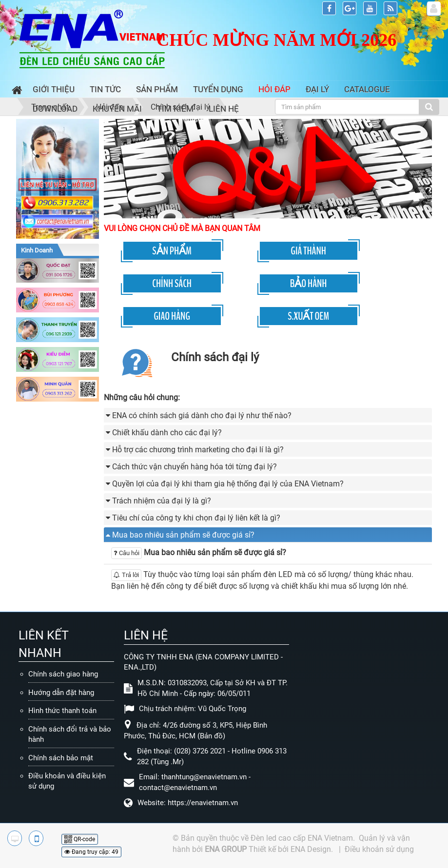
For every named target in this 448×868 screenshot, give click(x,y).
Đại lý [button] (317, 89)
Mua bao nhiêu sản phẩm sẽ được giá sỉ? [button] (183, 535)
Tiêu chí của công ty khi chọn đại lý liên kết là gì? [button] (196, 518)
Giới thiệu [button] (54, 89)
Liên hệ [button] (224, 109)
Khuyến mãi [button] (117, 109)
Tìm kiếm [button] (175, 109)
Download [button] (55, 109)
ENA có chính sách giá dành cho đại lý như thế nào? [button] (202, 415)
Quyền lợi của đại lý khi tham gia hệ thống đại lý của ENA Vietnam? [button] (228, 484)
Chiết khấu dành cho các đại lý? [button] (167, 433)
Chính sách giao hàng (63, 674)
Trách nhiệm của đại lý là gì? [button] (162, 501)
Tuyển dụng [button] (218, 89)
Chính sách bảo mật (61, 758)
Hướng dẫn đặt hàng (61, 693)
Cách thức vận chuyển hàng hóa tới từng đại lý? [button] (195, 467)
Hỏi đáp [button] (274, 89)
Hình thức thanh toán (62, 711)
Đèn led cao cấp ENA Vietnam (302, 838)
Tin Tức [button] (105, 89)
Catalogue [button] (367, 89)
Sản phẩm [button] (157, 89)
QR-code (80, 839)
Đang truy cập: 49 (91, 852)
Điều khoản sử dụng (379, 849)
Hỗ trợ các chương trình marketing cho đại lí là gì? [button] (198, 450)
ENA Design (311, 849)
